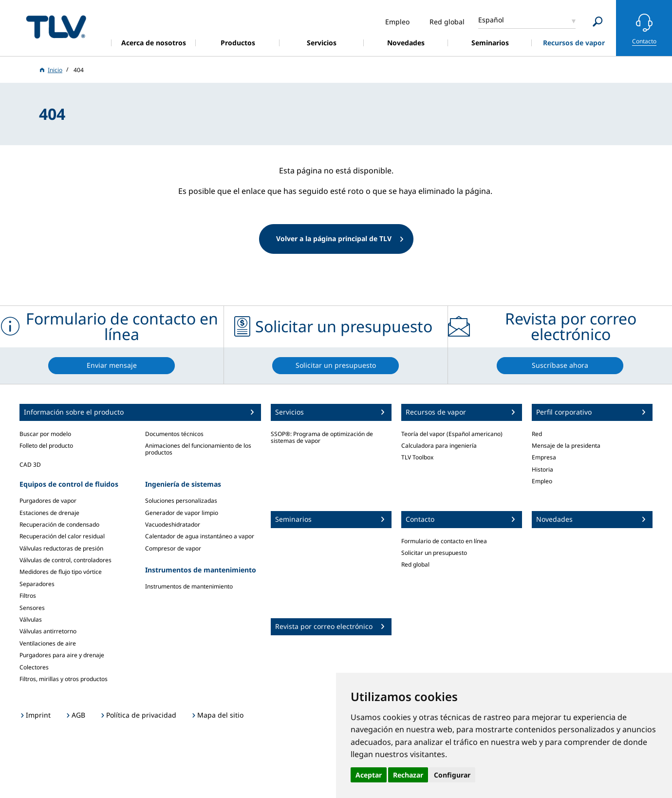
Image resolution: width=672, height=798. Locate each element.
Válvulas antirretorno (48, 631)
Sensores (32, 608)
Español (491, 20)
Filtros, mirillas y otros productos (64, 679)
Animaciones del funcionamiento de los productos (198, 449)
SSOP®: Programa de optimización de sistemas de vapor (322, 437)
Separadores (37, 584)
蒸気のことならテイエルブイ (56, 27)
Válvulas (31, 619)
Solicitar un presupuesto (434, 553)
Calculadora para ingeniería (439, 446)
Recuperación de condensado (59, 524)
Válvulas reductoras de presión (61, 548)
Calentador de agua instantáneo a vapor (200, 536)
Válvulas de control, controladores (65, 560)
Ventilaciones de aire (48, 643)
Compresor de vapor (173, 548)
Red (537, 434)
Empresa (544, 457)
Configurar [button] (452, 775)
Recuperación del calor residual (62, 536)
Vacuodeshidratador (173, 524)
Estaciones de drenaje (49, 513)
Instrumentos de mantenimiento (189, 586)
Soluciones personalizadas (181, 501)
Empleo (542, 481)
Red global (415, 564)
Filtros (28, 596)
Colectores (34, 667)
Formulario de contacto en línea (444, 541)
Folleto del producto (46, 446)
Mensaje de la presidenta (566, 446)
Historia (542, 469)
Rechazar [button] (408, 775)
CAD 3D (30, 465)
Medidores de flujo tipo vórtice (61, 572)
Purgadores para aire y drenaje (62, 655)
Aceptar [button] (369, 775)
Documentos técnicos (174, 434)
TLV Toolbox (417, 457)
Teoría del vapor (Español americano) (452, 434)
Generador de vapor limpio (182, 513)
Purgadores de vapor (48, 501)
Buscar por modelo (45, 434)
